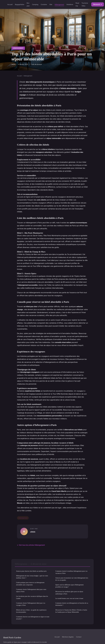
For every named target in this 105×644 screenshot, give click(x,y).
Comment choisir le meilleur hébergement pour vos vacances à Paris (71, 572)
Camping (35, 4)
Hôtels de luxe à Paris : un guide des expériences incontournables (31, 611)
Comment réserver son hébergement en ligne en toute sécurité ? (33, 618)
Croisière (44, 4)
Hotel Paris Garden (12, 637)
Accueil (10, 4)
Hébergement (59, 4)
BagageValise (20, 4)
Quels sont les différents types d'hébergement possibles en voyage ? (69, 586)
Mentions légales (68, 637)
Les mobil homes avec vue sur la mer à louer (69, 598)
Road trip (77, 4)
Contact (79, 637)
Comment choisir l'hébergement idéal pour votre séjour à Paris (31, 590)
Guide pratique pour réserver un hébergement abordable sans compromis (30, 584)
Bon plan (28, 4)
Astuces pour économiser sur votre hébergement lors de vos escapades (72, 579)
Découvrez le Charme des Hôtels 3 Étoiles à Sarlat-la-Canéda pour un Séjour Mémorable (71, 611)
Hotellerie (70, 4)
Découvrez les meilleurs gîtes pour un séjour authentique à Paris (69, 593)
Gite (51, 4)
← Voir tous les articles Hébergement (31, 545)
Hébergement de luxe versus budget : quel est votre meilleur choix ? (32, 577)
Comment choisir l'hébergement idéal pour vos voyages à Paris (31, 604)
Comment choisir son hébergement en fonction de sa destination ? (72, 604)
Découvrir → (98, 4)
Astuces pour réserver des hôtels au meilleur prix (31, 571)
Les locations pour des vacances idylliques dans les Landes (32, 597)
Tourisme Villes (85, 4)
